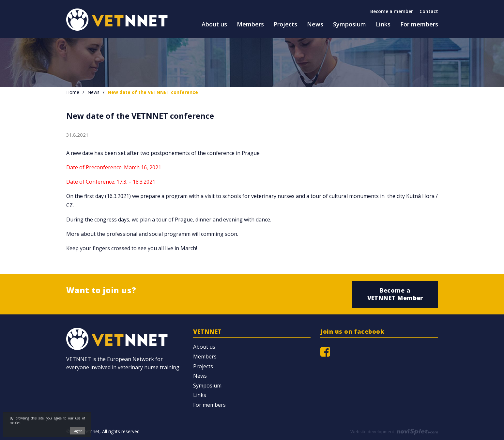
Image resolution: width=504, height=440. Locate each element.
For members (209, 405)
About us (204, 347)
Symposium (207, 386)
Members (205, 357)
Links (200, 395)
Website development (394, 432)
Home (73, 92)
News (93, 92)
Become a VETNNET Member (395, 294)
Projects (203, 366)
